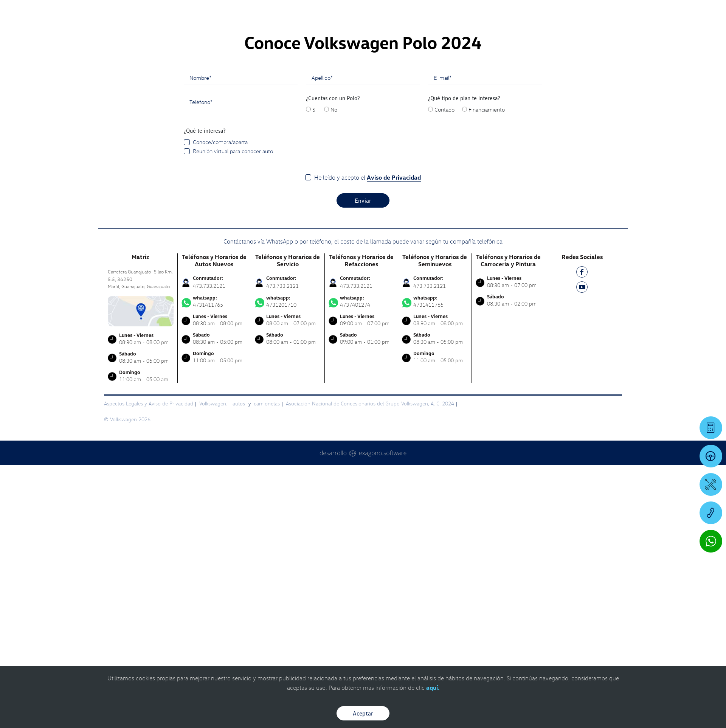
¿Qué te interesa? (205, 394)
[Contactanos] (572, 11)
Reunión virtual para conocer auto (233, 414)
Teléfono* (201, 365)
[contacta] (141, 574)
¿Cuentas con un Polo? (333, 361)
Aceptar (363, 713)
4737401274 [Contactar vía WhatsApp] (361, 565)
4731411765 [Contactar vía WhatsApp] (214, 565)
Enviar (363, 464)
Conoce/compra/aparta (220, 405)
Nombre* (200, 341)
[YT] (582, 552)
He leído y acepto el (368, 441)
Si (314, 373)
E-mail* (443, 341)
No (334, 373)
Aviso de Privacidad (394, 441)
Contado (444, 373)
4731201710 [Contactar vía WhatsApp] (288, 565)
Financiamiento (487, 373)
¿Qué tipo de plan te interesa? (464, 361)
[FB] (582, 536)
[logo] (450, 27)
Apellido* (322, 341)
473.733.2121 (209, 549)
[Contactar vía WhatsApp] (711, 541)
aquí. (433, 688)
